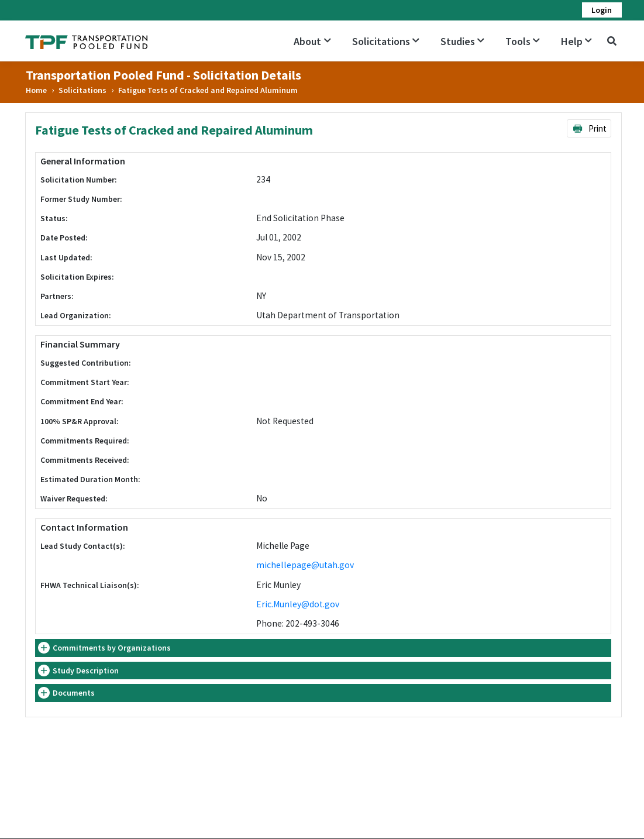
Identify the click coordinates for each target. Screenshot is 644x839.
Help (576, 41)
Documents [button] (74, 693)
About (312, 41)
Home (36, 90)
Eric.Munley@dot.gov (298, 604)
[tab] (323, 648)
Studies (462, 41)
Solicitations (386, 41)
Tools (523, 41)
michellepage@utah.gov (305, 565)
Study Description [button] (86, 670)
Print (589, 128)
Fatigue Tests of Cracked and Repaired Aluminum (208, 90)
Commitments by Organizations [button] (112, 648)
